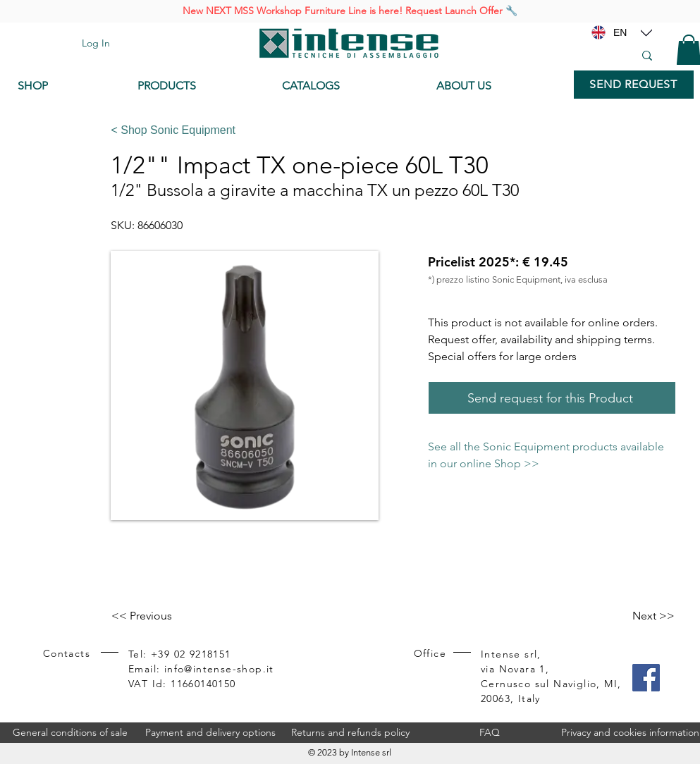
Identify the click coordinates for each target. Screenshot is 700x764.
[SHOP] (67, 86)
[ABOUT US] (498, 86)
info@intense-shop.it (219, 669)
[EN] (620, 32)
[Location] (646, 32)
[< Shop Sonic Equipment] (388, 130)
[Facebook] (646, 678)
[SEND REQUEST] (634, 85)
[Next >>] (639, 616)
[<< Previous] (158, 616)
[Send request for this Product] (552, 398)
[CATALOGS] (348, 86)
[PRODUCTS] (199, 86)
